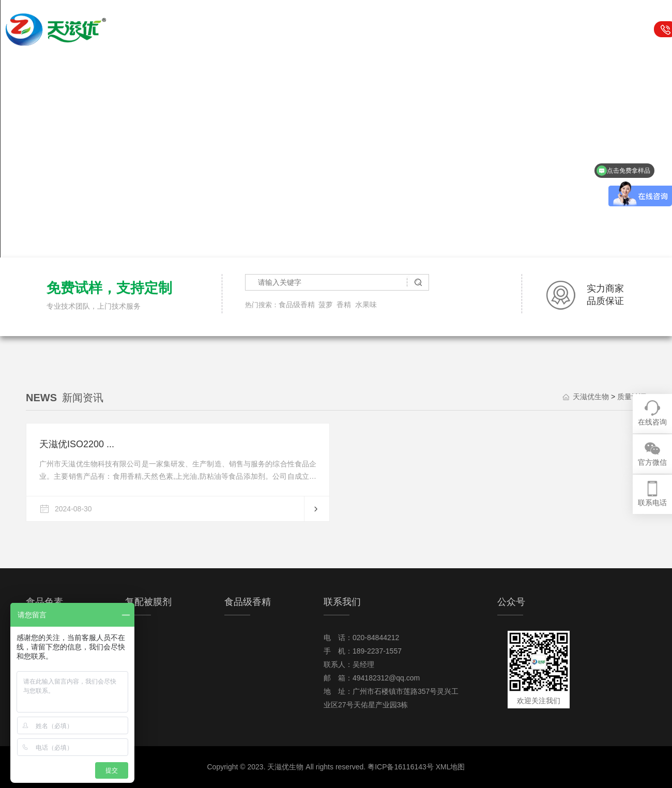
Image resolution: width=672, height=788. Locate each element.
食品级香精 (393, 29)
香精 (344, 305)
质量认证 (632, 397)
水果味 (366, 305)
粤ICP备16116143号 (401, 767)
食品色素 (287, 29)
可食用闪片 (446, 29)
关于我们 (552, 29)
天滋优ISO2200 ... (77, 444)
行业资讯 (499, 29)
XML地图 (450, 767)
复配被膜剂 (340, 29)
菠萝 (326, 305)
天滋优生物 (234, 29)
